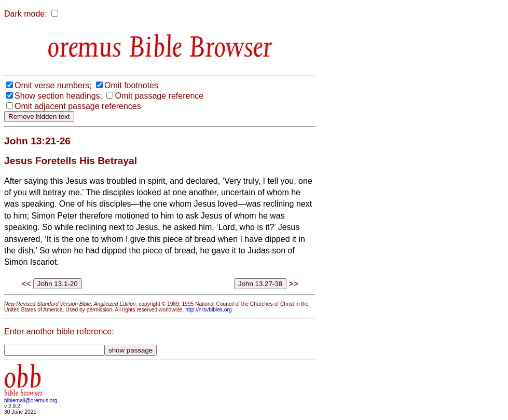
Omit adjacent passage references (78, 106)
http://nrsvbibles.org (208, 310)
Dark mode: (26, 14)
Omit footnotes (131, 85)
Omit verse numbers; (53, 85)
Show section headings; (58, 96)
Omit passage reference (159, 96)
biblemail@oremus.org (31, 401)
